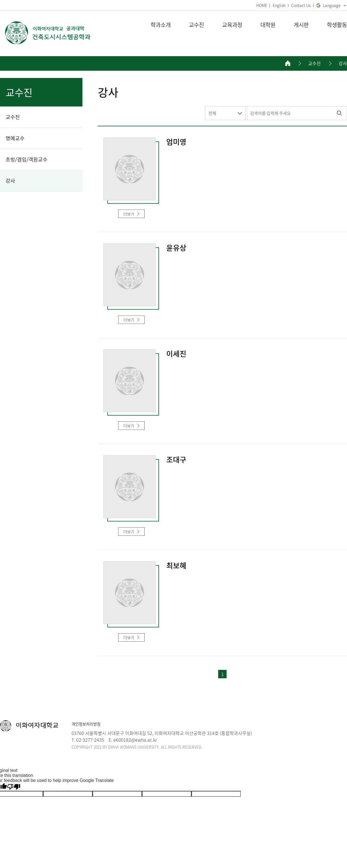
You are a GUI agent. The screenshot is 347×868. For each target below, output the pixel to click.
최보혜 (176, 566)
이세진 (176, 354)
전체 (212, 113)
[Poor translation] (14, 787)
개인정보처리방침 (86, 724)
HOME (262, 5)
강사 (343, 63)
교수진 (314, 63)
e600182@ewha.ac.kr (135, 740)
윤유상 (176, 248)
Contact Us (301, 5)
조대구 (176, 460)
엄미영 (176, 142)
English (279, 5)
